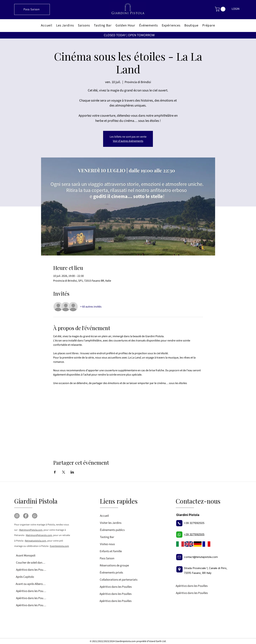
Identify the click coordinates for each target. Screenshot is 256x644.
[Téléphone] (179, 523)
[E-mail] (179, 557)
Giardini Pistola (36, 501)
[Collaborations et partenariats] (126, 580)
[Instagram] (17, 516)
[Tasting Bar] (115, 537)
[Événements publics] (115, 530)
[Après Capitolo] (31, 577)
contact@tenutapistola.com (201, 557)
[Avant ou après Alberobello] (31, 584)
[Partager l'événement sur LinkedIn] (72, 472)
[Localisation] (179, 569)
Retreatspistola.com (36, 541)
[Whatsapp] (35, 516)
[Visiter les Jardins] (115, 523)
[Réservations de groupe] (126, 566)
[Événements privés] (126, 573)
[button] (221, 9)
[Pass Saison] (32, 9)
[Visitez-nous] (115, 544)
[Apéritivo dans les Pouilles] (31, 570)
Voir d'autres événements (128, 141)
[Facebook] (26, 516)
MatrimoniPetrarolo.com (39, 535)
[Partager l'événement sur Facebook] (55, 472)
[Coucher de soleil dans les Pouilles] (31, 563)
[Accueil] (115, 516)
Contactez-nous (198, 501)
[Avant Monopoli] (31, 556)
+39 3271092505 (194, 523)
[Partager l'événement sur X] (64, 472)
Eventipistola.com (59, 546)
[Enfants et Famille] (115, 551)
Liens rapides (119, 501)
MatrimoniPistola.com (31, 530)
